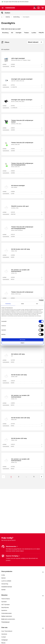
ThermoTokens (6, 599)
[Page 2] (19, 477)
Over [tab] (37, 304)
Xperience (4, 610)
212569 (27, 194)
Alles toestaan (22, 340)
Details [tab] (22, 304)
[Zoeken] (25, 13)
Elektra (8, 17)
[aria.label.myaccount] (34, 8)
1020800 (27, 173)
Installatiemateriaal (7, 587)
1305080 (27, 64)
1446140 (27, 381)
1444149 (27, 212)
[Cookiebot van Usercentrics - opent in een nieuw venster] (36, 300)
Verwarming (5, 584)
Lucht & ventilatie (6, 581)
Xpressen (4, 602)
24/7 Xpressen (5, 605)
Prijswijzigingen (5, 622)
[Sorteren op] (35, 42)
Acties (3, 575)
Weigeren (23, 343)
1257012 (27, 85)
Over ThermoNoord (7, 631)
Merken (3, 578)
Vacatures (4, 634)
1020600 (27, 151)
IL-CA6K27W (27, 87)
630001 (27, 426)
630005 (27, 257)
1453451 (27, 277)
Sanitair (3, 590)
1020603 (27, 130)
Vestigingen (5, 640)
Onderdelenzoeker (7, 613)
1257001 (27, 106)
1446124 (27, 444)
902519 (27, 405)
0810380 (27, 66)
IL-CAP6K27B (27, 108)
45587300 (27, 214)
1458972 (27, 128)
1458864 (27, 192)
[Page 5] (34, 477)
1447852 (27, 467)
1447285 (27, 360)
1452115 (27, 235)
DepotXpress (5, 607)
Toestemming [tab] (8, 304)
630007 (27, 446)
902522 (27, 469)
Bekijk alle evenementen (8, 619)
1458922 (27, 171)
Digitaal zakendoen (7, 616)
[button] (42, 477)
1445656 (27, 255)
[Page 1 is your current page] (11, 477)
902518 (27, 279)
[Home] (2, 17)
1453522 (27, 298)
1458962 (27, 149)
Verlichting (16, 17)
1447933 (27, 424)
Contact (4, 637)
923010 (27, 362)
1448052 (27, 403)
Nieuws (3, 643)
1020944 (27, 237)
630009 (27, 383)
